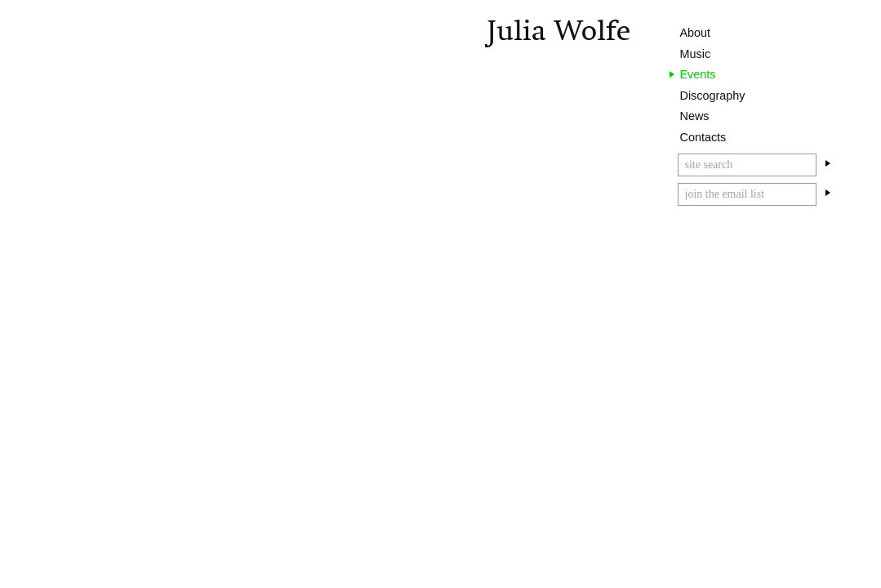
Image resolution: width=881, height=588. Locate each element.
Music (696, 54)
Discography (713, 96)
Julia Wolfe (558, 31)
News (695, 116)
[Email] (747, 194)
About (696, 33)
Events (698, 74)
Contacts (703, 137)
